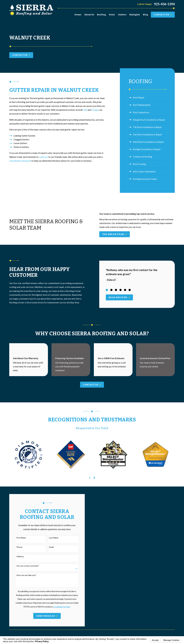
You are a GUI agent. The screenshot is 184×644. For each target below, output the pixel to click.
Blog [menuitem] (145, 15)
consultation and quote (20, 161)
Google (95, 110)
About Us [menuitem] (89, 15)
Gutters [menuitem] (122, 15)
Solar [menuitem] (112, 15)
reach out (43, 157)
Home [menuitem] (78, 15)
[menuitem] (147, 98)
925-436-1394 (164, 4)
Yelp (85, 110)
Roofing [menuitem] (101, 15)
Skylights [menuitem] (135, 15)
